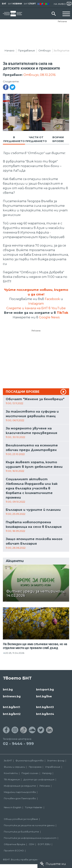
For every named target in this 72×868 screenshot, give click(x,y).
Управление (53, 767)
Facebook (52, 299)
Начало (10, 50)
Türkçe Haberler (34, 807)
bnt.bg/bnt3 (45, 707)
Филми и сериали (14, 767)
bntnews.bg (12, 696)
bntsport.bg (45, 690)
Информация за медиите (20, 786)
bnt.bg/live (44, 696)
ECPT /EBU (44, 844)
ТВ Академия (12, 779)
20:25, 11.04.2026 (15, 653)
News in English (13, 807)
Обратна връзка (14, 844)
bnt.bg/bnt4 (45, 714)
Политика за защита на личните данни (29, 825)
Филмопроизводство (30, 761)
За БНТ (8, 761)
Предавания (26, 50)
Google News (49, 317)
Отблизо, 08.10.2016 (39, 75)
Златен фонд (56, 761)
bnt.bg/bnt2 (12, 714)
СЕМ (31, 844)
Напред (47, 773)
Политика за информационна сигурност (30, 838)
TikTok (62, 313)
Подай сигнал (30, 773)
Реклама (62, 21)
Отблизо (45, 50)
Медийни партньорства (20, 792)
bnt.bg (8, 690)
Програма (35, 767)
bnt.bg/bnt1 (11, 707)
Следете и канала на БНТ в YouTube (36, 308)
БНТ (4, 4)
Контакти (11, 773)
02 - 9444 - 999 (18, 744)
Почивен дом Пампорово (20, 798)
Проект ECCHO (14, 851)
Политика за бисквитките (21, 832)
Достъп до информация (39, 779)
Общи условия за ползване (21, 819)
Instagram (36, 304)
